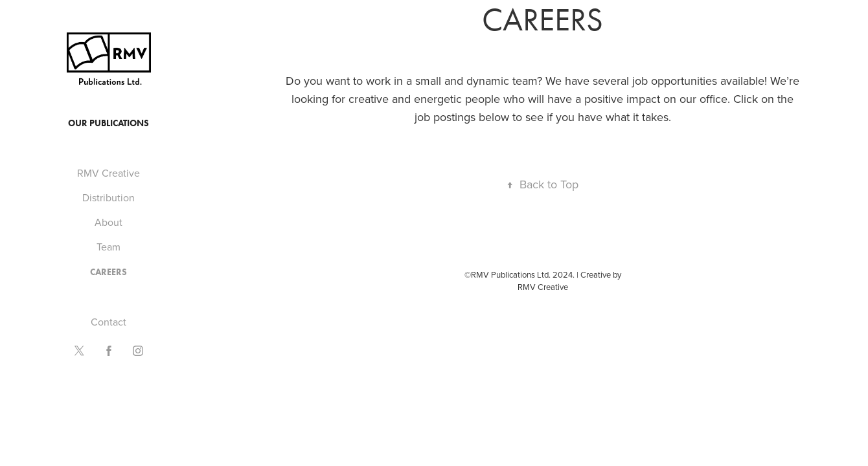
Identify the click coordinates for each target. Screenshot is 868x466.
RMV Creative (108, 173)
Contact (108, 322)
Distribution (108, 197)
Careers (108, 272)
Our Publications (108, 123)
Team (108, 247)
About (108, 222)
